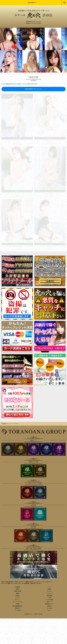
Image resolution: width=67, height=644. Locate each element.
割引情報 (49, 595)
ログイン (17, 600)
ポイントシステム (18, 602)
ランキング (50, 593)
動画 (17, 593)
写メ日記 (49, 608)
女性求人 (49, 606)
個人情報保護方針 (17, 606)
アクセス (18, 598)
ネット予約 (17, 610)
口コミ (50, 610)
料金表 (17, 595)
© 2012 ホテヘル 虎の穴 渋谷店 (34, 614)
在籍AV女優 (17, 591)
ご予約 (50, 598)
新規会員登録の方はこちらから (33, 89)
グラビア (49, 591)
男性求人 (18, 608)
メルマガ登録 (49, 600)
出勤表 (17, 589)
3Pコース (50, 602)
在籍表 (50, 589)
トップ (50, 587)
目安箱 (17, 604)
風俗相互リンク (50, 604)
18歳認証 (17, 587)
